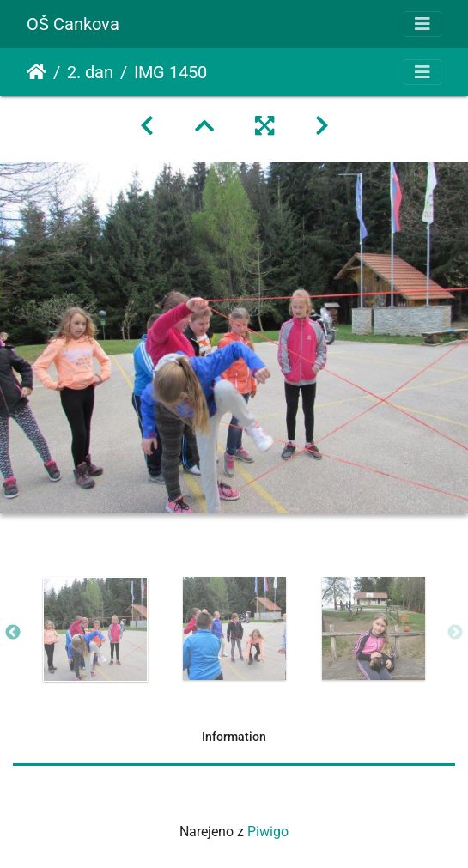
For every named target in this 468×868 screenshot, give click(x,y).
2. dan (90, 72)
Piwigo (268, 832)
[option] (95, 629)
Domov (36, 72)
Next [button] (455, 633)
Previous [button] (13, 633)
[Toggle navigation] (422, 24)
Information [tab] (234, 737)
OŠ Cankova (73, 24)
